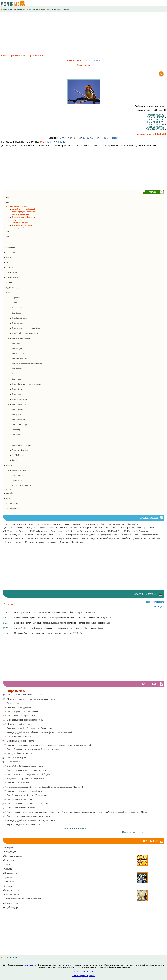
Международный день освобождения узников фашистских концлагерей (39, 732)
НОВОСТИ (66, 9)
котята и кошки (11, 277)
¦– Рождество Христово (16, 450)
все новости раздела (155, 602)
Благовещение (13, 703)
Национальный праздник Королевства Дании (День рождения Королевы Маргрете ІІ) (46, 787)
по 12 (63, 142)
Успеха (19, 542)
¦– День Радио (12, 313)
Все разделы (158, 606)
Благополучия (27, 524)
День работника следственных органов (25, 695)
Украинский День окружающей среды (24, 825)
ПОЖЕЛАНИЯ (20, 9)
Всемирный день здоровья (19, 707)
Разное (85, 538)
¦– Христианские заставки (18, 225)
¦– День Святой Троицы (16, 318)
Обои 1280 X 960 (156, 127)
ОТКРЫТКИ (33, 9)
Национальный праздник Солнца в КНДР (26, 778)
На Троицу (28, 535)
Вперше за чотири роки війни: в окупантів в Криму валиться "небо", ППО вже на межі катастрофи (59, 618)
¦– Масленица (12, 430)
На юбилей (126, 535)
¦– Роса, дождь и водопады (17, 486)
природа (8, 465)
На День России (37, 531)
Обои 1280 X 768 (156, 124)
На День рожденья (56, 531)
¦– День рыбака (13, 389)
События (7, 869)
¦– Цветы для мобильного (18, 228)
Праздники (8, 847)
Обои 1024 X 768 (156, 117)
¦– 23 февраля (12, 298)
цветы (7, 498)
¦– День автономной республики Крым (22, 328)
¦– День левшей (13, 369)
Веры (66, 524)
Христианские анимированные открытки (22, 899)
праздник (9, 293)
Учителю (64, 542)
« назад (87, 61)
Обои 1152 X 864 (156, 120)
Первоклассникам (149, 535)
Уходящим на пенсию (47, 542)
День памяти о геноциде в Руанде (22, 716)
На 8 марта (142, 528)
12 (88, 138)
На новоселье (55, 535)
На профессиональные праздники (80, 535)
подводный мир (11, 288)
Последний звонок (45, 538)
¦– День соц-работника (16, 399)
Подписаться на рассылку (135, 832)
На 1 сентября (112, 528)
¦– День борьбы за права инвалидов (21, 333)
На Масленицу (98, 531)
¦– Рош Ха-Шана (13, 455)
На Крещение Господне (78, 531)
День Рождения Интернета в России (23, 712)
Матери (73, 528)
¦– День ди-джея (13, 349)
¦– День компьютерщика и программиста (23, 364)
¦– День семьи (12, 394)
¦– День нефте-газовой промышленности (23, 384)
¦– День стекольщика (15, 404)
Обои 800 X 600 (157, 115)
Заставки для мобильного (16, 206)
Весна (7, 203)
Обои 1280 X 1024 (156, 129)
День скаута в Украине (17, 757)
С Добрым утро (11, 907)
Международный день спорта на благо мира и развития (32, 699)
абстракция (9, 247)
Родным (95, 538)
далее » (97, 61)
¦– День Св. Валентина (16, 215)
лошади (8, 283)
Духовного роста (47, 528)
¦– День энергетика (14, 420)
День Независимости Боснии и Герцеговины (27, 795)
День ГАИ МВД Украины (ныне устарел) (26, 766)
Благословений (43, 524)
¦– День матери (13, 374)
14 (97, 138)
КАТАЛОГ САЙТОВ (9, 958)
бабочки (8, 257)
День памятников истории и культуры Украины (28, 816)
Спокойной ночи (153, 538)
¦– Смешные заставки (16, 223)
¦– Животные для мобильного (19, 217)
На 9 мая (154, 528)
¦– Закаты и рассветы (15, 470)
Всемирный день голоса (18, 783)
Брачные (57, 524)
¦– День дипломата (14, 354)
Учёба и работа (10, 864)
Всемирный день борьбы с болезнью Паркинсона (29, 728)
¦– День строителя (14, 409)
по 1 (42, 142)
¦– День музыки (13, 379)
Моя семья (8, 860)
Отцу (136, 535)
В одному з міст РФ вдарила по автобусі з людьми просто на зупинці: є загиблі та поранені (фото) (59, 623)
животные (9, 267)
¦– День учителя (13, 415)
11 (84, 138)
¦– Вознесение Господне (16, 308)
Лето (7, 237)
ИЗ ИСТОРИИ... (54, 9)
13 (92, 138)
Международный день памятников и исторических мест (32, 820)
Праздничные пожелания (68, 538)
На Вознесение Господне (16, 531)
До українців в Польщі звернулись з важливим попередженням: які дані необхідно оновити (56, 628)
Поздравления (10, 873)
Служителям (137, 538)
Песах (7, 538)
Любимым (62, 528)
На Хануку (41, 535)
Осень (7, 242)
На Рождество (142, 531)
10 (80, 138)
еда (6, 262)
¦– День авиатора (14, 323)
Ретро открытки (11, 890)
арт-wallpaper (10, 252)
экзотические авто (12, 509)
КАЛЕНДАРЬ (7, 9)
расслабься (9, 493)
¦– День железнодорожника (18, 359)
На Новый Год (115, 531)
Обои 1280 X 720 (156, 122)
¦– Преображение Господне (18, 445)
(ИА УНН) (92, 612)
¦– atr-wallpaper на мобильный (20, 209)
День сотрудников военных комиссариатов (26, 720)
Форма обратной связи (83, 971)
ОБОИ (43, 9)
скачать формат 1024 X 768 (152, 134)
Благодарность (11, 524)
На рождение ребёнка (108, 535)
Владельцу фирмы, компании (85, 524)
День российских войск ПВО (20, 753)
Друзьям (32, 528)
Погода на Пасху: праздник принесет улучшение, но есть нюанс (43, 633)
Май (82, 828)
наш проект (30, 965)
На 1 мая (98, 528)
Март (69, 828)
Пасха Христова (14, 762)
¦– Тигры (10, 272)
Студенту (9, 542)
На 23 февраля (128, 528)
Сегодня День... (11, 852)
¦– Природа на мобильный (18, 220)
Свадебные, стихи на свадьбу (115, 538)
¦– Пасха (10, 440)
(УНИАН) (77, 633)
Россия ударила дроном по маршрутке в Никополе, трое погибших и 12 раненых (51, 612)
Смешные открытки (12, 856)
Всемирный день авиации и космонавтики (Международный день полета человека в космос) (49, 745)
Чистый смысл (78, 542)
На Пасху (128, 531)
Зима (7, 232)
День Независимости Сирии (20, 799)
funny (7, 198)
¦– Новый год (12, 435)
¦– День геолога (13, 343)
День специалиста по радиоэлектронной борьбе (29, 774)
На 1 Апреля (86, 528)
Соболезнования (11, 894)
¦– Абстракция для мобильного (20, 212)
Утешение (30, 542)
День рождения (10, 903)
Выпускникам (134, 524)
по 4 (49, 142)
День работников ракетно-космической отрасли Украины (33, 749)
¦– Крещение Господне (16, 425)
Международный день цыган (20, 724)
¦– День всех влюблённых (17, 338)
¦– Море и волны (13, 475)
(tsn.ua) (107, 618)
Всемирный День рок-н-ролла (21, 741)
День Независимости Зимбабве (21, 808)
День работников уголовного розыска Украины (28, 770)
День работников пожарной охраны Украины (27, 804)
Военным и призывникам (113, 524)
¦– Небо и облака (14, 481)
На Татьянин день (12, 535)
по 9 (55, 142)
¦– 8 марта (11, 303)
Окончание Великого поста (19, 737)
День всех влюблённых (15, 528)
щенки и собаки (11, 503)
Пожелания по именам (23, 538)
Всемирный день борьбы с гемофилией (25, 791)
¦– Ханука (11, 460)
